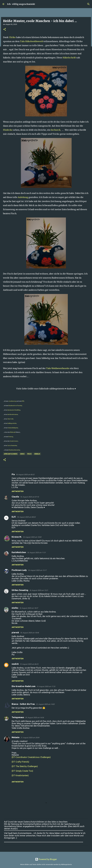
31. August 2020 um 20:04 (30, 737)
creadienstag (12, 401)
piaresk (15, 632)
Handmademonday (14, 450)
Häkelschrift (69, 58)
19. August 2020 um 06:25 (29, 664)
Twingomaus (18, 717)
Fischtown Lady (19, 570)
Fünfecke (8, 130)
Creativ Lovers (14, 441)
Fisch (29, 454)
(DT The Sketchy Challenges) (25, 766)
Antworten (18, 491)
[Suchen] (88, 4)
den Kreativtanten (13, 414)
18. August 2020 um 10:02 (32, 537)
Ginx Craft (10, 419)
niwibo (15, 608)
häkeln (37, 454)
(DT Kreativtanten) (20, 775)
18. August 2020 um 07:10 (29, 497)
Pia (13, 474)
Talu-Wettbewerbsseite (58, 368)
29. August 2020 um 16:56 (34, 717)
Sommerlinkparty (13, 428)
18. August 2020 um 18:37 (29, 608)
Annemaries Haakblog (14, 410)
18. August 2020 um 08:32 (26, 517)
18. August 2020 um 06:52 (25, 474)
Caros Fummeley (12, 445)
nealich (15, 664)
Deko (22, 454)
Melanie (16, 737)
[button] (5, 29)
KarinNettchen (19, 552)
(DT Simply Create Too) (22, 771)
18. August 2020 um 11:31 (36, 552)
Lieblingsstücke (12, 423)
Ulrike (12, 37)
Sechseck (56, 130)
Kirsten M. (17, 537)
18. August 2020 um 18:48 (29, 633)
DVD (23, 401)
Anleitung (23, 197)
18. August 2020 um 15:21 (39, 590)
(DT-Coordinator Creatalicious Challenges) (31, 757)
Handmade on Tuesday (15, 406)
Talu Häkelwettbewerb (32, 41)
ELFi (14, 517)
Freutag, (11, 437)
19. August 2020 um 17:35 (46, 686)
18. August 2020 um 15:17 (37, 570)
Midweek (13, 432)
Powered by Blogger (46, 859)
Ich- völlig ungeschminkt (21, 4)
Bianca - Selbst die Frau (23, 704)
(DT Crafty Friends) (20, 762)
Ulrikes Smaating (20, 590)
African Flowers (11, 454)
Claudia (15, 497)
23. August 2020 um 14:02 (45, 704)
